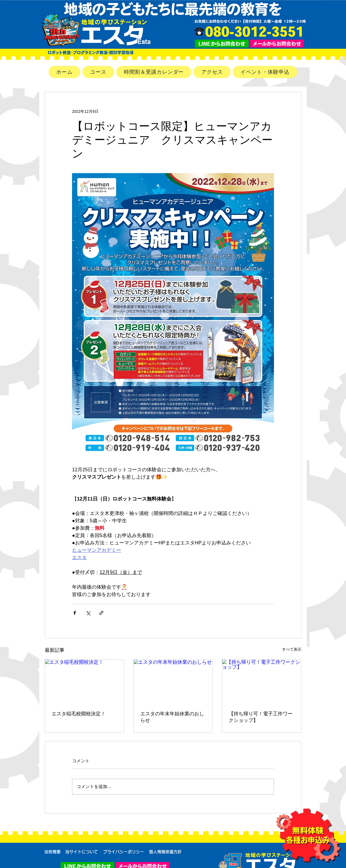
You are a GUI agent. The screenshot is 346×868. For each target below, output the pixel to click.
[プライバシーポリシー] (123, 852)
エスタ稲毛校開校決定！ (79, 714)
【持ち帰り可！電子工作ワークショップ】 (261, 717)
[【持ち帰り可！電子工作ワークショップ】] (262, 682)
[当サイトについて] (81, 852)
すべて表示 (292, 649)
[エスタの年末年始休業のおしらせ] (173, 682)
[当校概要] (52, 852)
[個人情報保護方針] (165, 852)
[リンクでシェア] (101, 613)
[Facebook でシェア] (75, 613)
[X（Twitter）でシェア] (88, 613)
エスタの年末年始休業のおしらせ (172, 717)
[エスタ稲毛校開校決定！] (84, 682)
